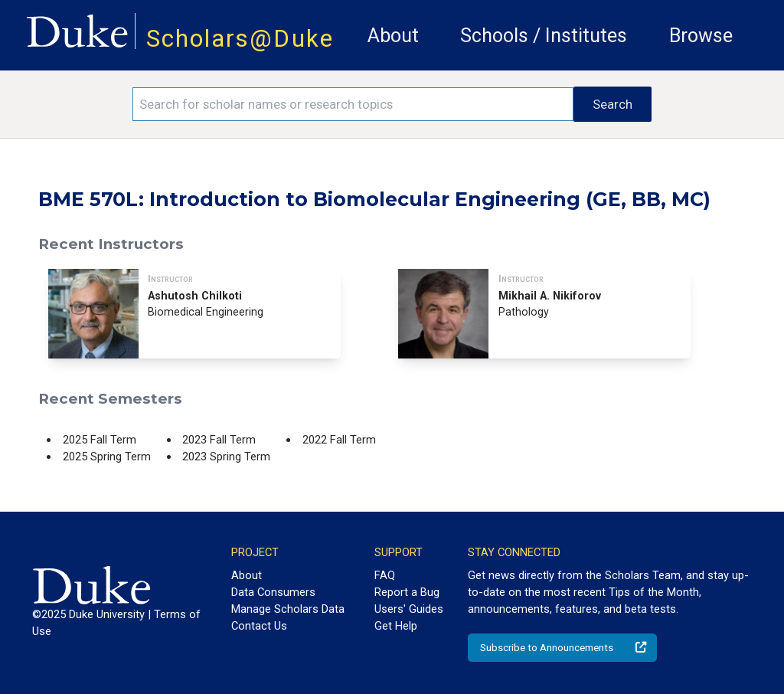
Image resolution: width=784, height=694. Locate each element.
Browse (701, 36)
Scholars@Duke (240, 39)
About (393, 36)
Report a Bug (407, 592)
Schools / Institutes (544, 36)
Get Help (396, 626)
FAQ (385, 575)
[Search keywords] (353, 104)
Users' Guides (409, 609)
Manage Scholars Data (288, 609)
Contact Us (259, 626)
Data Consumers (273, 592)
